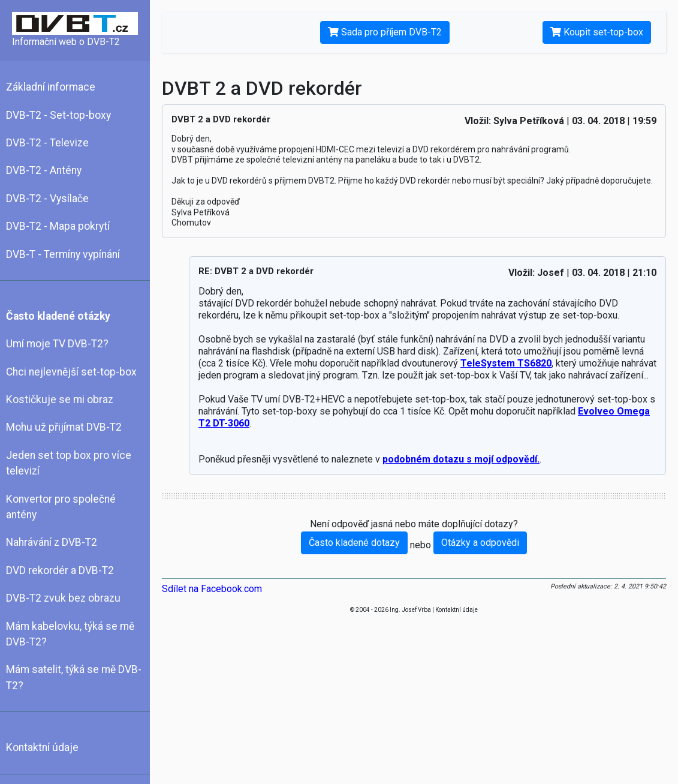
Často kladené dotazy (354, 543)
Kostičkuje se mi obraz (60, 399)
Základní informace (51, 87)
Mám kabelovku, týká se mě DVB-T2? (70, 634)
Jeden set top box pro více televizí (69, 463)
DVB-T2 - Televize (47, 143)
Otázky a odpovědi (480, 543)
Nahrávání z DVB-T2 (52, 542)
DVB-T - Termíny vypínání (63, 254)
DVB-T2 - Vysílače (47, 199)
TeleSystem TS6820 (506, 363)
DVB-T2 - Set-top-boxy (58, 115)
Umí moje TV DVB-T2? (57, 344)
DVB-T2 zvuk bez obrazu (63, 598)
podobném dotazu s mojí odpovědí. (461, 459)
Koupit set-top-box (597, 32)
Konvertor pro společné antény (61, 507)
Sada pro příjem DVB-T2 (385, 32)
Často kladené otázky (58, 316)
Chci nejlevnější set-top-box (71, 372)
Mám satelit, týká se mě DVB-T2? (74, 677)
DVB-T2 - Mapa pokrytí (58, 226)
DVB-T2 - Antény (44, 170)
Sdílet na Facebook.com (212, 589)
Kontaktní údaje (42, 747)
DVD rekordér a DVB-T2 (60, 570)
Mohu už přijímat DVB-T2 (64, 427)
